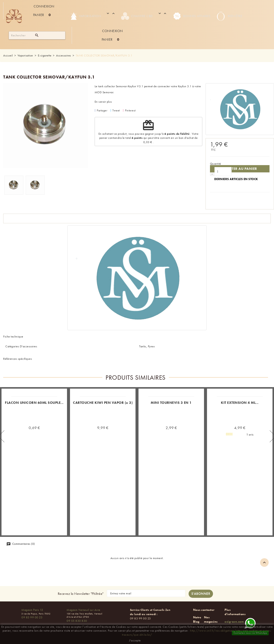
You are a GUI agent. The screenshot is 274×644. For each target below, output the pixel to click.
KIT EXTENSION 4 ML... (240, 403)
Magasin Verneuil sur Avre (83, 610)
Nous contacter (204, 610)
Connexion (44, 6)
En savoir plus (103, 102)
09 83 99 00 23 (32, 617)
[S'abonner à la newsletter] (201, 594)
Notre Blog (197, 619)
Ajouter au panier (240, 169)
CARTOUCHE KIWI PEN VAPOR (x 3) (103, 403)
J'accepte (135, 640)
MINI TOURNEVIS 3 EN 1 (171, 403)
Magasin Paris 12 (32, 610)
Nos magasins (211, 619)
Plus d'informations (235, 612)
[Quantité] (223, 172)
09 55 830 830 (77, 621)
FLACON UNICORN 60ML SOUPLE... (34, 403)
